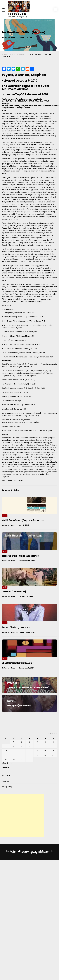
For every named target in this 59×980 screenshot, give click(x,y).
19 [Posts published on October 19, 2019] (45, 751)
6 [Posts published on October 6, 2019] (53, 742)
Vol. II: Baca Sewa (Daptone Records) (23, 520)
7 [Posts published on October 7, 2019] (6, 746)
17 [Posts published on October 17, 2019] (29, 751)
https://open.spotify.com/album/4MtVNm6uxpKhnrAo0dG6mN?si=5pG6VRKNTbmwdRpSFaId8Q (30, 107)
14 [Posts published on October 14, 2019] (6, 751)
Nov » (9, 763)
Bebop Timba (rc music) (16, 627)
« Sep (4, 763)
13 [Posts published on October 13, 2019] (53, 746)
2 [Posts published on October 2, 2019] (22, 742)
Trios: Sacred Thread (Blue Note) (20, 556)
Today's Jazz (17, 14)
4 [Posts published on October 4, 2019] (37, 742)
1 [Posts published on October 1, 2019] (14, 742)
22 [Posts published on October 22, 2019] (14, 755)
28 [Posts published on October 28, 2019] (6, 760)
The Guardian (18, 481)
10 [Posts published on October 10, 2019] (29, 746)
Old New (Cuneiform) (14, 592)
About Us (5, 781)
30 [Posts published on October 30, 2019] (22, 760)
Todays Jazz (9, 38)
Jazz (5, 516)
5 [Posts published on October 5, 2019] (45, 742)
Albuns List (6, 776)
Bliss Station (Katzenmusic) (18, 663)
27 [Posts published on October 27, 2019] (53, 755)
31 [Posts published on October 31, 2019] (29, 760)
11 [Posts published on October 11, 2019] (37, 746)
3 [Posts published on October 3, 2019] (29, 742)
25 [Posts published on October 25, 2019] (37, 755)
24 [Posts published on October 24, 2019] (29, 755)
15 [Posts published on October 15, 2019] (14, 751)
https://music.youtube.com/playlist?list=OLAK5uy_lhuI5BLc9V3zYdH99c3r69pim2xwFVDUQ (26, 100)
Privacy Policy (7, 786)
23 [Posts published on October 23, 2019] (22, 755)
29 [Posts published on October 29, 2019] (14, 760)
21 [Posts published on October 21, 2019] (6, 755)
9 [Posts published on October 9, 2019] (22, 746)
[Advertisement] (22, 815)
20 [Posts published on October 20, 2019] (53, 751)
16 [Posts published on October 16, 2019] (22, 751)
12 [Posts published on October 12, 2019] (45, 746)
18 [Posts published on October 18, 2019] (37, 751)
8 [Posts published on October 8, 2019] (14, 746)
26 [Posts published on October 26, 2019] (45, 755)
